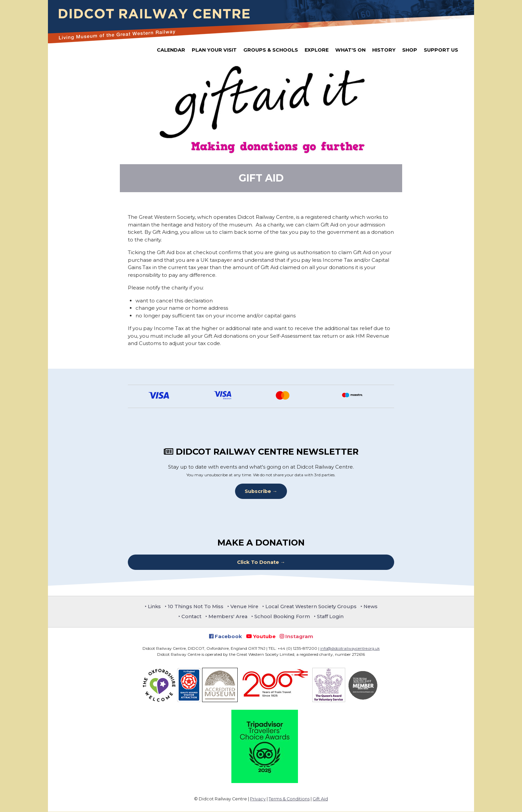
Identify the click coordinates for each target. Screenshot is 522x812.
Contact (190, 617)
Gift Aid (320, 799)
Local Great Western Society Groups (312, 607)
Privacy (258, 799)
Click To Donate (258, 562)
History (384, 50)
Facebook (226, 637)
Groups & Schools (271, 50)
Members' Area (228, 617)
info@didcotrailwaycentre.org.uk (350, 649)
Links (151, 607)
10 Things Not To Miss (193, 607)
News (373, 607)
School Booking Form (283, 617)
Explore (317, 50)
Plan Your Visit (214, 50)
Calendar (171, 50)
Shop (410, 50)
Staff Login (332, 617)
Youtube (261, 637)
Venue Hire (243, 607)
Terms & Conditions (289, 799)
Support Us (441, 50)
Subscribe (258, 491)
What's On (350, 50)
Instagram (296, 637)
